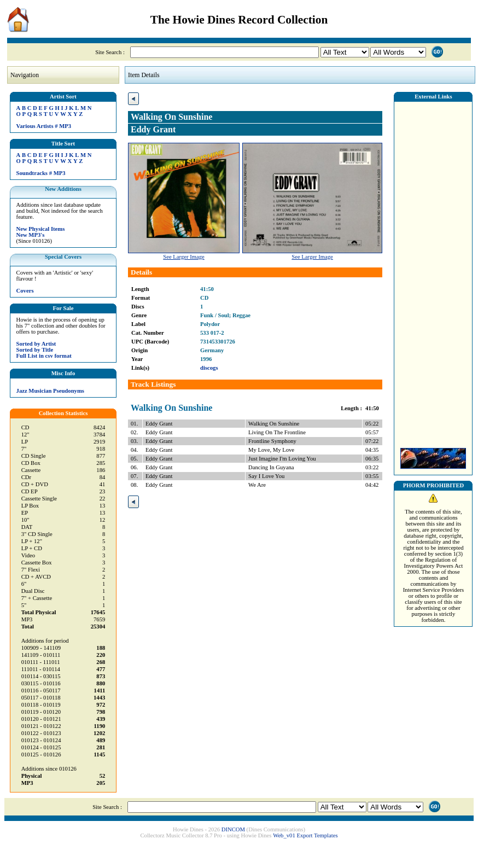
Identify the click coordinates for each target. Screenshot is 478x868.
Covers (25, 291)
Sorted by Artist (36, 344)
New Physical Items (41, 229)
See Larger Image (184, 257)
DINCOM (233, 829)
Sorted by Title (35, 350)
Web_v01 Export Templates (305, 835)
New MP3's (31, 235)
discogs (209, 368)
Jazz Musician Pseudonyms (50, 391)
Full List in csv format (44, 356)
